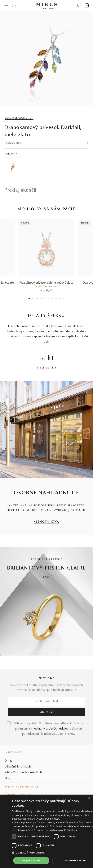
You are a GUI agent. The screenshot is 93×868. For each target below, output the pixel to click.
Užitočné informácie (18, 767)
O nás (8, 761)
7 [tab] (52, 299)
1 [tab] (29, 299)
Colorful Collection (19, 118)
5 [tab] (45, 299)
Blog (7, 779)
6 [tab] (48, 299)
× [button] (89, 799)
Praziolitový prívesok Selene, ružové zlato (46, 283)
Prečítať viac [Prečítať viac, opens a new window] (71, 830)
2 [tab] (33, 299)
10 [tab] (64, 299)
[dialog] (46, 831)
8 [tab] (56, 299)
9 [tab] (60, 299)
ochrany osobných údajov (51, 729)
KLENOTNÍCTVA (46, 522)
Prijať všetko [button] (31, 860)
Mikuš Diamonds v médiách (23, 773)
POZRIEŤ (46, 577)
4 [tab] (41, 299)
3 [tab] (37, 299)
